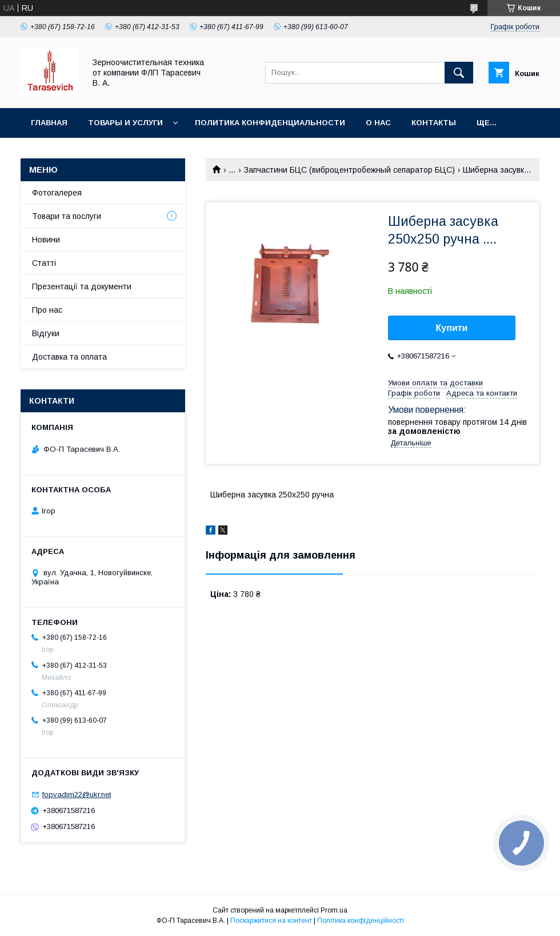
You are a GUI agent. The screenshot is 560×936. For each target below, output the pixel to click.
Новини (46, 240)
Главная (49, 123)
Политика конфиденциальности (270, 123)
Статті (44, 263)
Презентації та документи (82, 286)
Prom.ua (334, 910)
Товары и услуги (125, 123)
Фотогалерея (57, 193)
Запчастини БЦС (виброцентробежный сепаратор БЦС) (349, 170)
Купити (452, 328)
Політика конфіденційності (361, 921)
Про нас (47, 310)
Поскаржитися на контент (271, 921)
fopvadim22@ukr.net (77, 794)
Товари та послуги (67, 216)
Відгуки (46, 333)
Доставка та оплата (69, 357)
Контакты (434, 123)
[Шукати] (459, 73)
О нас (378, 123)
